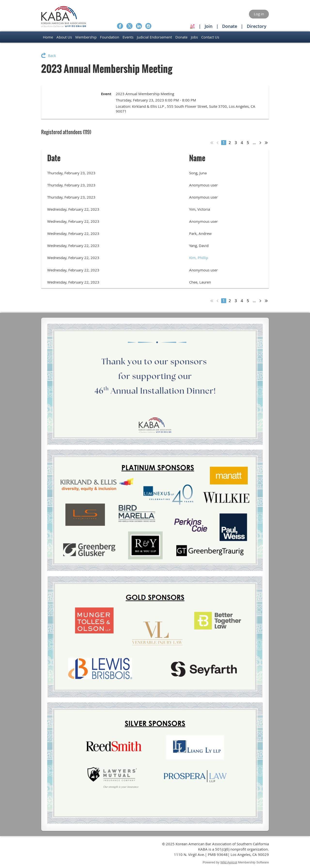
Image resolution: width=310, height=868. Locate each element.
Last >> (266, 143)
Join (209, 26)
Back (52, 55)
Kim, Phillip (199, 258)
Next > (261, 143)
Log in (259, 14)
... (254, 143)
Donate (230, 26)
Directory (257, 26)
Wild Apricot (229, 862)
